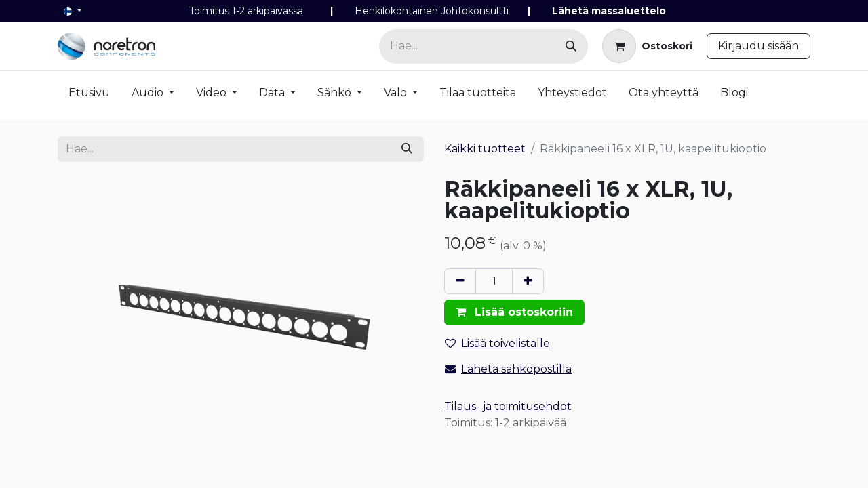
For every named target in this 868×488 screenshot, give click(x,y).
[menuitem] (89, 96)
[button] (514, 312)
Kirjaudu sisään (758, 46)
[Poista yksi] (460, 281)
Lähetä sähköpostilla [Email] (508, 369)
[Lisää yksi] (528, 281)
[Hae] (571, 46)
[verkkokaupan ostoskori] (647, 46)
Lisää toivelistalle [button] (497, 343)
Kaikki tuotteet (485, 149)
